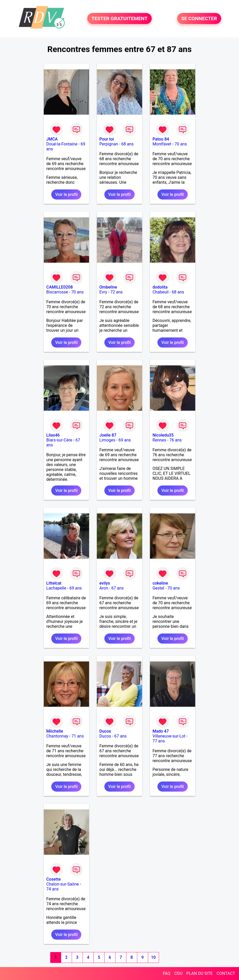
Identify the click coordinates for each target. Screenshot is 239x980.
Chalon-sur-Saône (63, 884)
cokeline (160, 583)
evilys (105, 583)
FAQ (167, 973)
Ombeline (108, 287)
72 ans (117, 292)
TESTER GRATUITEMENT (119, 19)
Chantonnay (57, 736)
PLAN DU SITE (200, 973)
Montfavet (162, 144)
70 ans (181, 144)
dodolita (160, 287)
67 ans (118, 588)
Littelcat (54, 583)
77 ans (159, 741)
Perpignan (109, 144)
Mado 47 (161, 731)
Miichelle (55, 731)
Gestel (158, 588)
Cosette (54, 879)
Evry (103, 292)
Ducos (105, 731)
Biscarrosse (57, 292)
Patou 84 (161, 139)
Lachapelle (56, 588)
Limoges (107, 440)
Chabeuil (161, 292)
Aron (104, 588)
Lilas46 (53, 435)
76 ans (176, 440)
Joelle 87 (108, 435)
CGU (178, 973)
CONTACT (226, 973)
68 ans (127, 144)
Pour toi (107, 139)
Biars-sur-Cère (59, 440)
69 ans (125, 440)
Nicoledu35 (163, 435)
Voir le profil (66, 194)
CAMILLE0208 (60, 287)
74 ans (53, 889)
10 (153, 957)
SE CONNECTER (199, 19)
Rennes (159, 440)
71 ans (78, 736)
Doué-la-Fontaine (62, 144)
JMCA (52, 139)
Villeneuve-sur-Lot (169, 736)
